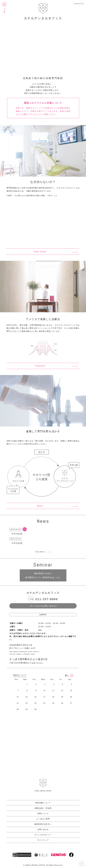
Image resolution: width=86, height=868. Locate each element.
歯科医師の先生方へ (43, 824)
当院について (43, 813)
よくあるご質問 (43, 819)
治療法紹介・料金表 (43, 808)
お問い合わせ (43, 829)
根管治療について (43, 803)
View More (40, 552)
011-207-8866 (47, 599)
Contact (78, 4)
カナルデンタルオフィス (43, 18)
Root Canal (40, 252)
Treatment (40, 366)
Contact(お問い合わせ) (45, 606)
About (40, 506)
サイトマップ (43, 840)
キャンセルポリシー (43, 835)
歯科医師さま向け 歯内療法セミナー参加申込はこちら (43, 575)
